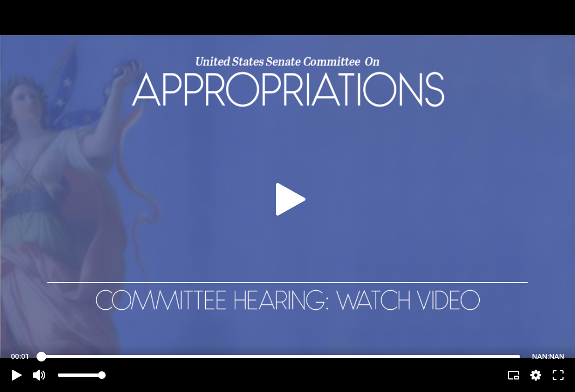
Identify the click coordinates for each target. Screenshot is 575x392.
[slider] (281, 357)
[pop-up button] (536, 375)
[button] (17, 375)
